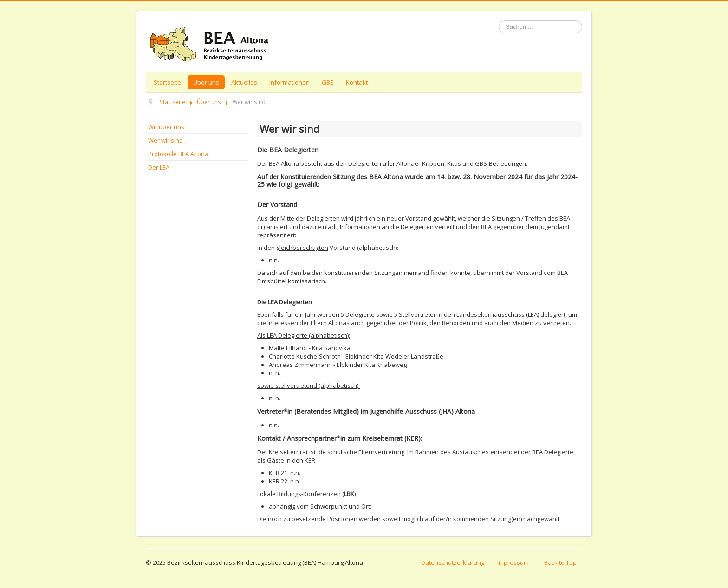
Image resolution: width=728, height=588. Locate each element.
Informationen (289, 82)
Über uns (206, 82)
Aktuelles (244, 82)
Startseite (167, 82)
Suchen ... (499, 21)
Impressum (513, 562)
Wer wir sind (166, 140)
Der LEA (159, 167)
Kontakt (357, 82)
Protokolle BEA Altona (178, 154)
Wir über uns (166, 127)
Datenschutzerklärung (453, 562)
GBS (328, 82)
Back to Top (560, 562)
